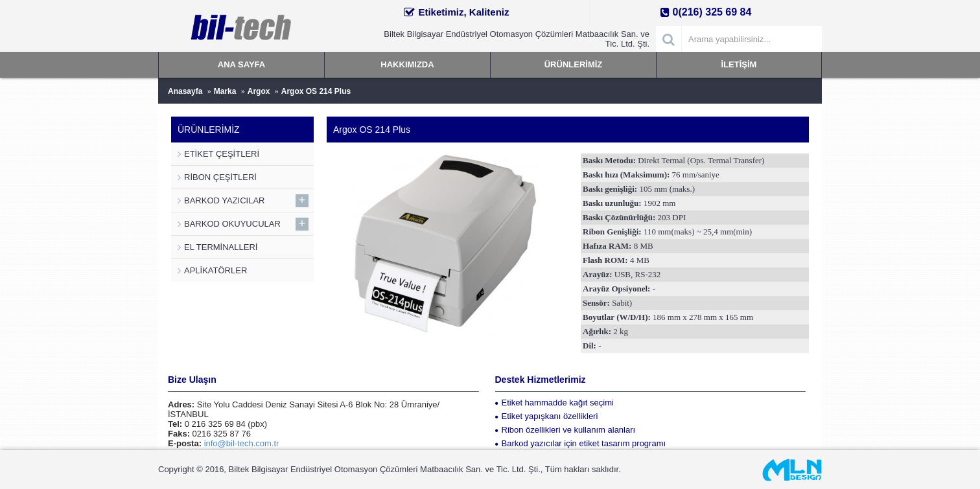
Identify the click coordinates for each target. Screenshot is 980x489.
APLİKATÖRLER (216, 270)
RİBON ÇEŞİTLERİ (220, 177)
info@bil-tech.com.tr (242, 443)
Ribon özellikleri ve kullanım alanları (566, 430)
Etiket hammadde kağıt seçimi (554, 403)
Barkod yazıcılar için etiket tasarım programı (581, 443)
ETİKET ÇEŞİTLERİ (222, 154)
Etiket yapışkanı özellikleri (547, 416)
